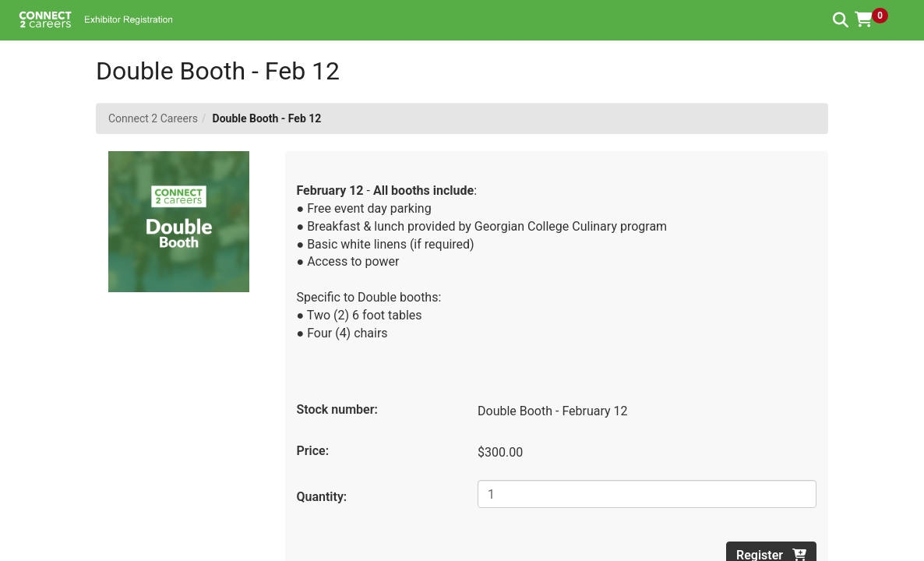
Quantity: (322, 497)
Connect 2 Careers (153, 118)
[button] (877, 19)
